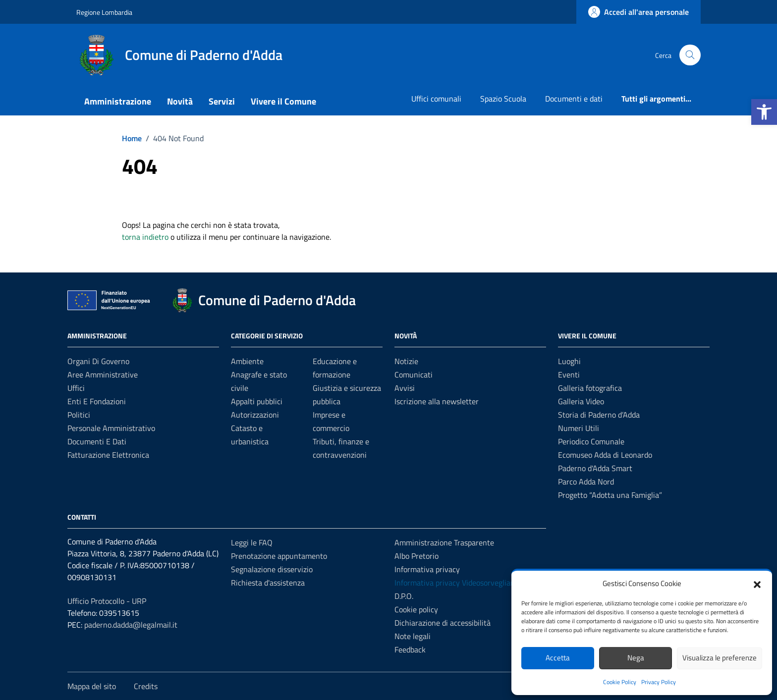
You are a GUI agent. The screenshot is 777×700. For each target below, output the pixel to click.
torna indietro (145, 237)
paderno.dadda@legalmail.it (131, 625)
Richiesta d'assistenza (268, 583)
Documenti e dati (574, 99)
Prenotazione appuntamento (279, 556)
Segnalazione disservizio (272, 569)
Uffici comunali (436, 99)
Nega (636, 658)
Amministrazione (118, 101)
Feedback (410, 649)
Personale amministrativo (111, 428)
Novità (180, 101)
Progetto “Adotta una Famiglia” (610, 495)
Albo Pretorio (416, 556)
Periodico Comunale (591, 441)
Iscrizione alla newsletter (437, 401)
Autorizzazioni (255, 415)
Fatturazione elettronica (108, 455)
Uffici (76, 388)
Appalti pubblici (257, 401)
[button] (764, 112)
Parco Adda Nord (586, 482)
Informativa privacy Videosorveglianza (458, 583)
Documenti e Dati (97, 441)
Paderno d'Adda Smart (595, 468)
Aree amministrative (103, 375)
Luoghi (569, 361)
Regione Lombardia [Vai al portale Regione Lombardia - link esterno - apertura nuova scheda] (104, 12)
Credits (146, 686)
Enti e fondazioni (97, 401)
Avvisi (405, 388)
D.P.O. (404, 596)
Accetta (558, 658)
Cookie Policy (620, 682)
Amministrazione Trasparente (444, 542)
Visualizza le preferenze (720, 658)
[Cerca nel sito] (690, 55)
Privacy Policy (659, 682)
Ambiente (247, 361)
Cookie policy (416, 609)
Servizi (222, 101)
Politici (79, 415)
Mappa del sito (92, 686)
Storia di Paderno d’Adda (599, 415)
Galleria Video (581, 401)
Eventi (569, 375)
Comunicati (414, 375)
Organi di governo (98, 361)
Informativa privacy (427, 569)
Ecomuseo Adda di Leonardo (605, 455)
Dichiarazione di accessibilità (443, 623)
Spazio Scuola (503, 99)
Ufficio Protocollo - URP (107, 601)
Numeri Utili (579, 428)
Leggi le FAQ (252, 542)
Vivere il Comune (283, 101)
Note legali (413, 636)
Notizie (406, 361)
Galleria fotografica (590, 388)
